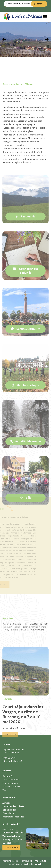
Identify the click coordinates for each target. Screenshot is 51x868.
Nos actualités (9, 810)
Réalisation (33, 864)
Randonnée (8, 776)
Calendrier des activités (13, 806)
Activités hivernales (11, 787)
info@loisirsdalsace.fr (12, 761)
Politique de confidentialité (33, 861)
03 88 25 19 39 (9, 758)
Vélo (4, 790)
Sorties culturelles (11, 780)
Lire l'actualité (10, 743)
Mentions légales (10, 861)
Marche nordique (10, 783)
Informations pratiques (13, 817)
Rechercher (39, 4)
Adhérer (6, 803)
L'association (8, 813)
